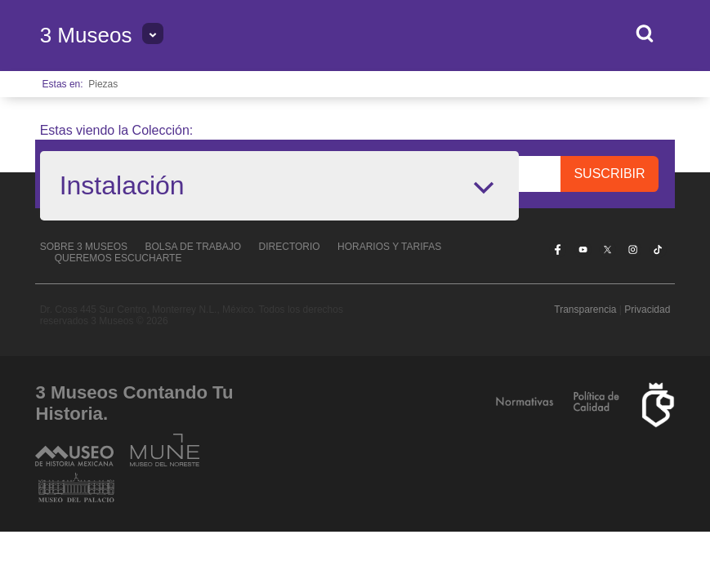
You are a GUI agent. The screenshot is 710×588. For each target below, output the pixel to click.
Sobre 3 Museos (84, 247)
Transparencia (585, 310)
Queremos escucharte (118, 258)
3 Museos (86, 35)
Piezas (103, 84)
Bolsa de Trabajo (193, 247)
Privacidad (647, 310)
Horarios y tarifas (389, 247)
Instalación (122, 185)
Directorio (290, 247)
